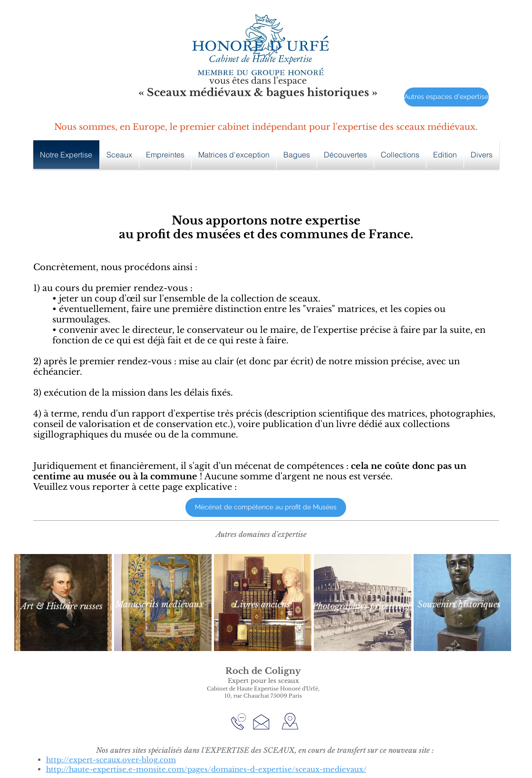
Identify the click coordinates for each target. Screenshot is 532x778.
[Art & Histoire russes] (62, 607)
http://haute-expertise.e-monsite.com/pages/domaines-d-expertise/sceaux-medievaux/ (206, 769)
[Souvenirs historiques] (459, 605)
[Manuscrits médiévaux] (160, 605)
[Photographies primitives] (361, 607)
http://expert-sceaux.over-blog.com (111, 760)
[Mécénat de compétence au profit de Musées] (266, 507)
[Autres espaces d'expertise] (446, 97)
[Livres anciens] (262, 605)
